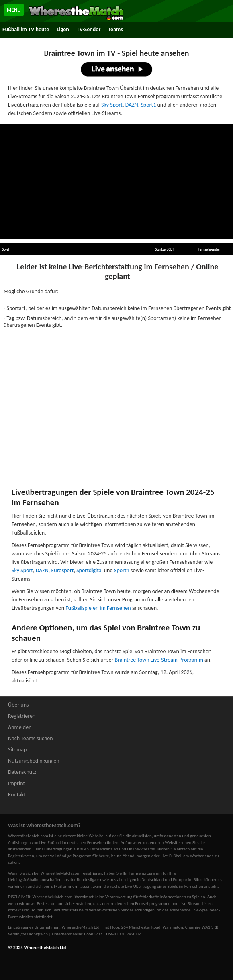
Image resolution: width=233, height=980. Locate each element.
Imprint (16, 783)
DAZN (132, 105)
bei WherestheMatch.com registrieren (68, 873)
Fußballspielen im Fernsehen (98, 608)
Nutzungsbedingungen (34, 761)
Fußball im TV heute (26, 29)
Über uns (18, 705)
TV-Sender (89, 29)
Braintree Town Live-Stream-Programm (159, 660)
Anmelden (20, 727)
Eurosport (63, 570)
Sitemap (17, 750)
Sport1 (148, 105)
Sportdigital (89, 570)
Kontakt (17, 795)
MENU (14, 10)
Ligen (63, 29)
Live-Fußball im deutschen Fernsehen (73, 843)
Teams (115, 29)
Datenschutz (22, 772)
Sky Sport (112, 105)
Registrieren (22, 716)
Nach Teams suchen (31, 738)
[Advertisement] (117, 182)
